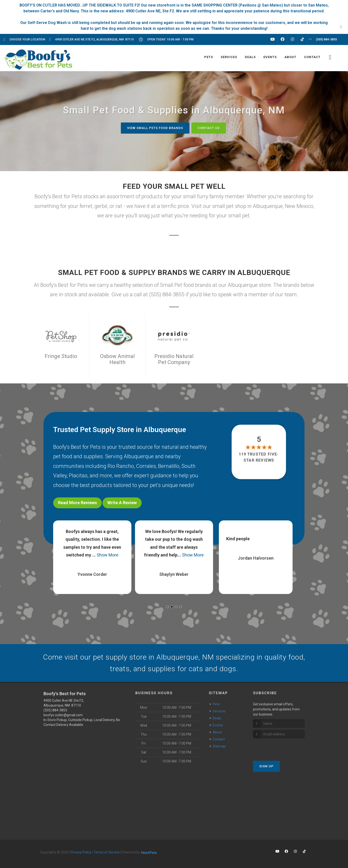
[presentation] (279, 747)
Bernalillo (169, 466)
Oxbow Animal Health (117, 359)
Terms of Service (107, 852)
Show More (108, 555)
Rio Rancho (121, 466)
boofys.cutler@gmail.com (63, 715)
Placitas (78, 476)
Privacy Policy (81, 852)
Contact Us (209, 128)
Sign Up (266, 766)
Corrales (146, 466)
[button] (167, 607)
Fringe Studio (61, 356)
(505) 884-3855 (55, 710)
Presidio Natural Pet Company (174, 359)
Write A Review (122, 503)
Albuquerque (139, 456)
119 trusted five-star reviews (259, 457)
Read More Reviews (77, 503)
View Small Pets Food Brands (155, 128)
